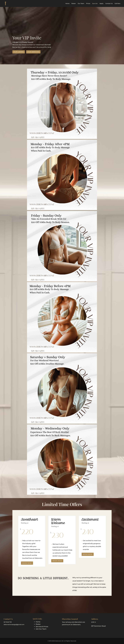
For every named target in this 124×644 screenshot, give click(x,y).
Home (67, 3)
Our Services (33, 52)
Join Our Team (41, 629)
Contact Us (109, 3)
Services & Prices (42, 627)
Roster (74, 3)
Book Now (27, 563)
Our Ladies (19, 52)
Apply (101, 3)
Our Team (81, 3)
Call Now (117, 3)
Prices (88, 3)
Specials (95, 3)
